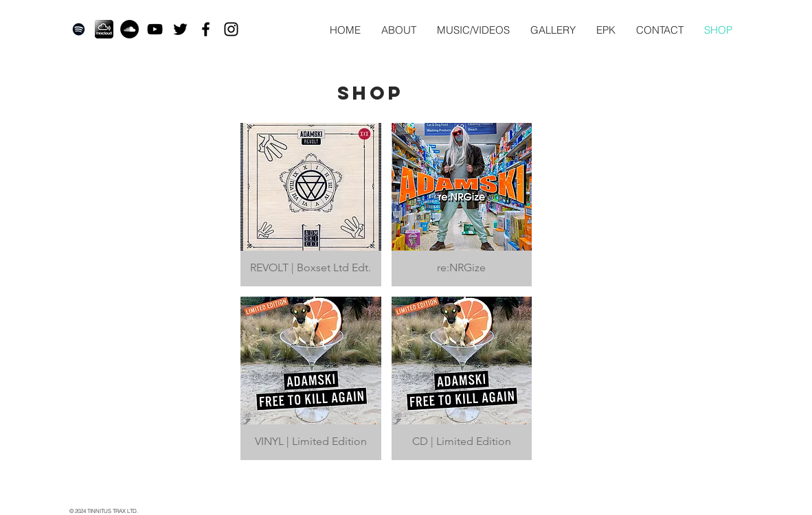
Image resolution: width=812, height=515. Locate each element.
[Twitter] (180, 29)
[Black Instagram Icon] (231, 29)
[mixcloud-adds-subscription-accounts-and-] (104, 29)
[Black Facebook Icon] (206, 29)
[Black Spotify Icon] (79, 29)
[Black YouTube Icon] (155, 29)
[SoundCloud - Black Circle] (129, 29)
